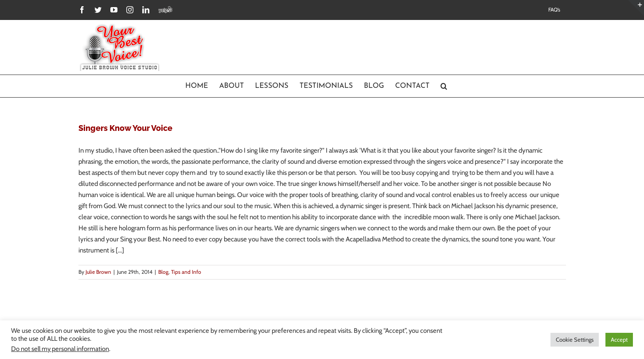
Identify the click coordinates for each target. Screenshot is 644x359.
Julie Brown (98, 272)
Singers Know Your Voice (125, 128)
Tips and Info (186, 272)
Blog (163, 272)
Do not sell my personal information (60, 349)
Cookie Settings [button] (575, 339)
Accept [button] (619, 339)
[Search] (444, 86)
